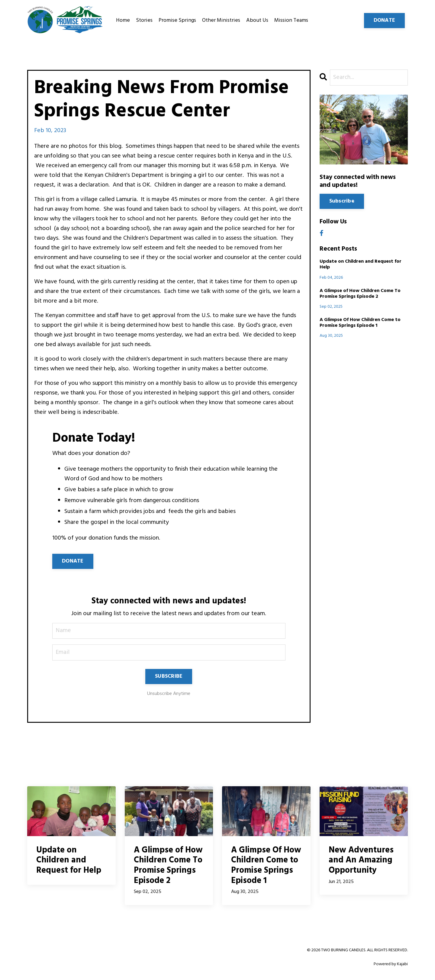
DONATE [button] (385, 21)
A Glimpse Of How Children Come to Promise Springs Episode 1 (360, 323)
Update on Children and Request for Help (361, 265)
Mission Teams (291, 21)
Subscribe (342, 201)
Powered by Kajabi (391, 964)
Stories (144, 21)
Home (123, 21)
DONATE (73, 561)
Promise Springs (177, 21)
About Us (257, 21)
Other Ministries (221, 21)
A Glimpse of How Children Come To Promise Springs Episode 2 (360, 294)
